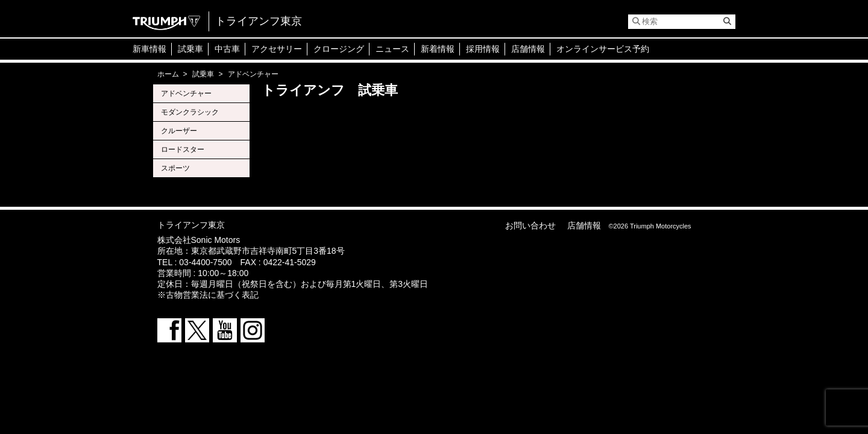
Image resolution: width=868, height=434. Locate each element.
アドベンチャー (186, 93)
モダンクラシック (190, 112)
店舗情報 (528, 49)
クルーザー (179, 131)
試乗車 (190, 49)
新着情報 (438, 49)
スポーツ (175, 168)
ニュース (392, 49)
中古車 (227, 49)
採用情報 (483, 49)
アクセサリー (277, 49)
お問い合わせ (530, 225)
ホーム (168, 74)
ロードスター (183, 149)
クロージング (339, 49)
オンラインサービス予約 (603, 49)
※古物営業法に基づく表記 (208, 295)
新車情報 (149, 49)
